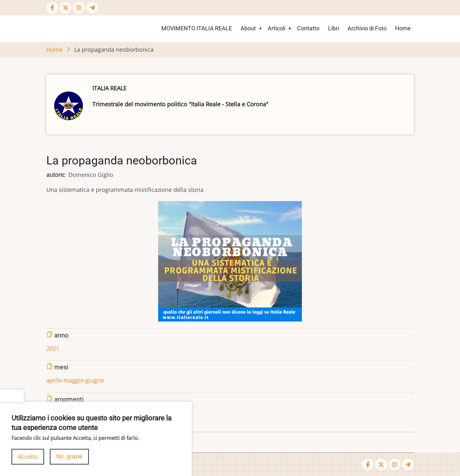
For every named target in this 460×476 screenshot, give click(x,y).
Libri (333, 28)
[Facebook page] (52, 8)
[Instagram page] (79, 8)
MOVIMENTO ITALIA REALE (197, 28)
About (248, 28)
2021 (53, 348)
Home (403, 28)
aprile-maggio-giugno (75, 380)
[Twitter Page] (65, 8)
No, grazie (69, 458)
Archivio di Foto (367, 28)
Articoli (276, 28)
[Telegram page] (92, 8)
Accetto (28, 458)
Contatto (308, 28)
